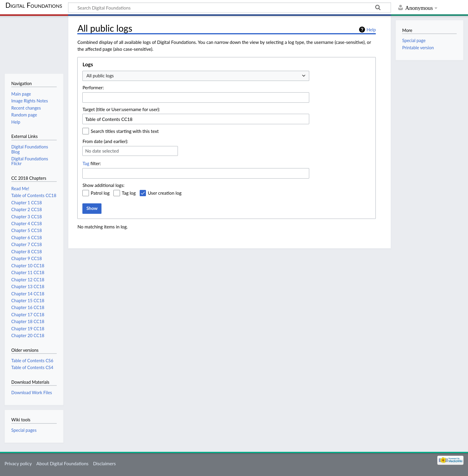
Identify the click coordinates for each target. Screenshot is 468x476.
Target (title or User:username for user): (121, 109)
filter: (92, 163)
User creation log (165, 193)
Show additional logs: (103, 185)
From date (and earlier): (105, 141)
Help (371, 30)
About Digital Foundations (63, 463)
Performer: (93, 87)
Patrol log (100, 193)
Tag (86, 163)
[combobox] (196, 76)
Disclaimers (104, 463)
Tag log (129, 193)
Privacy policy (18, 463)
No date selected (102, 151)
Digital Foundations (34, 5)
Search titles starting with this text (125, 131)
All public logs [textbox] (100, 76)
